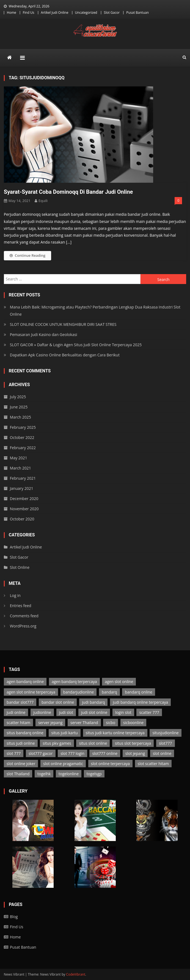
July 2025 (18, 397)
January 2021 (22, 488)
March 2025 (20, 417)
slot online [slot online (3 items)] (162, 753)
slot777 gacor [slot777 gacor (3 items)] (41, 753)
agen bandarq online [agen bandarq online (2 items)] (25, 682)
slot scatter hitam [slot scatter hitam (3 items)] (153, 764)
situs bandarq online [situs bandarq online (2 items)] (25, 733)
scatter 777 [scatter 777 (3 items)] (149, 712)
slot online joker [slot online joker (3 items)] (21, 764)
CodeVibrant (76, 974)
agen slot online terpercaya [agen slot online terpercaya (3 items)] (31, 692)
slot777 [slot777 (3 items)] (166, 743)
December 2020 (24, 499)
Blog (14, 917)
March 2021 (20, 468)
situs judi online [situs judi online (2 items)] (21, 743)
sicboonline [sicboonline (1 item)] (133, 723)
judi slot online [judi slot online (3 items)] (94, 712)
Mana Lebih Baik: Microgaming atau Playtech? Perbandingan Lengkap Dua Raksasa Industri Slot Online (95, 311)
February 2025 (23, 427)
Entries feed (21, 606)
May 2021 (19, 458)
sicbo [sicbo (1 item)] (111, 723)
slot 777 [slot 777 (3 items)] (14, 753)
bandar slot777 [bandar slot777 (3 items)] (20, 702)
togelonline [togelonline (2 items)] (69, 774)
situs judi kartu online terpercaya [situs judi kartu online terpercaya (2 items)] (115, 733)
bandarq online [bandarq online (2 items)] (139, 692)
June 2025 (19, 407)
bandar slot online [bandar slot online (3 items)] (58, 702)
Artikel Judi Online (55, 13)
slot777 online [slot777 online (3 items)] (105, 753)
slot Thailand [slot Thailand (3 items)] (18, 774)
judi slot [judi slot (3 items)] (66, 712)
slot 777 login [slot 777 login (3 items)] (72, 753)
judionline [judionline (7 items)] (42, 712)
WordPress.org (23, 626)
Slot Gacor (112, 13)
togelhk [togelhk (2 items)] (44, 774)
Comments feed (24, 616)
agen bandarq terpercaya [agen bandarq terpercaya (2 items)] (74, 682)
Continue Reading (27, 255)
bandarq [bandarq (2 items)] (109, 692)
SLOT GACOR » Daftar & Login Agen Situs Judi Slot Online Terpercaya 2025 (76, 345)
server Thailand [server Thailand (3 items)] (84, 723)
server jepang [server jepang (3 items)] (50, 723)
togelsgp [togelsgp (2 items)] (94, 774)
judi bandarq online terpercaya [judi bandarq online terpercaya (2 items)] (140, 702)
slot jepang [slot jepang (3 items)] (135, 753)
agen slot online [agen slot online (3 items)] (119, 682)
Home (12, 13)
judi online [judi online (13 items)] (16, 712)
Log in (15, 595)
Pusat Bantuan (137, 13)
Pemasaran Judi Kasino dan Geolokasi (44, 335)
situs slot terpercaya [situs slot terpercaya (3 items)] (133, 743)
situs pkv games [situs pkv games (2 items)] (57, 743)
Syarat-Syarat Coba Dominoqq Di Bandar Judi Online (68, 192)
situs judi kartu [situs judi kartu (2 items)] (65, 733)
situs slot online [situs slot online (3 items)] (93, 743)
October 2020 (22, 519)
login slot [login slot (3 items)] (123, 712)
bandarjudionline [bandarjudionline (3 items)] (79, 692)
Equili (43, 201)
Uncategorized (86, 13)
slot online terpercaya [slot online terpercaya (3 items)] (110, 764)
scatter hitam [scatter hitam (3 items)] (18, 723)
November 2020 (24, 509)
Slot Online (20, 567)
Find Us (29, 13)
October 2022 (22, 437)
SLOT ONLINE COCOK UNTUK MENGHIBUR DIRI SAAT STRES (63, 324)
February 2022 (23, 448)
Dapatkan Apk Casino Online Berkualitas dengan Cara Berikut (65, 355)
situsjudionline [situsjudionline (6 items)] (165, 733)
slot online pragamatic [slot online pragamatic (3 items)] (63, 764)
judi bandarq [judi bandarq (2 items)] (93, 702)
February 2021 (23, 478)
